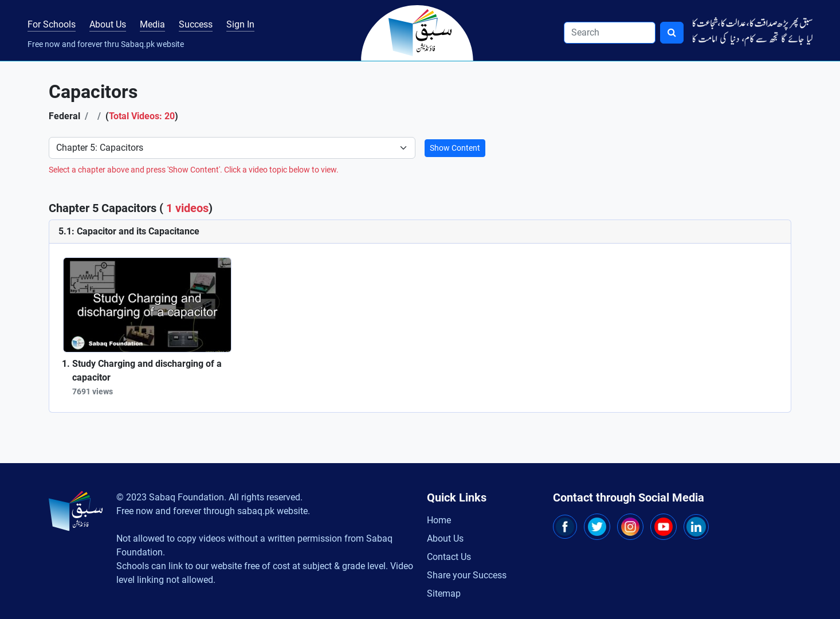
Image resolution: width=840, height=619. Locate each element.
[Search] (610, 33)
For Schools (52, 24)
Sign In (240, 24)
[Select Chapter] (232, 148)
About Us (108, 24)
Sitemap (444, 593)
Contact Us (449, 557)
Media (152, 24)
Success (196, 24)
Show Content (455, 148)
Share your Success (467, 575)
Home (439, 520)
